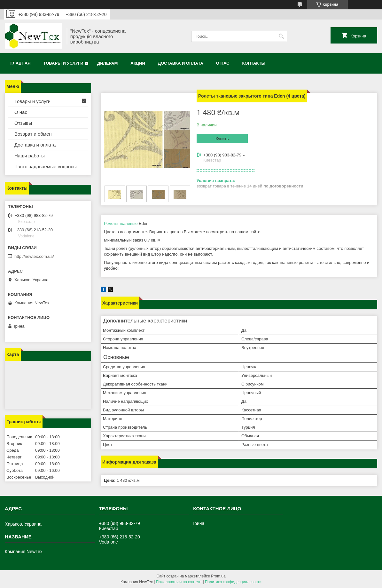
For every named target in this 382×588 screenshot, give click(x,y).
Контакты (254, 63)
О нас (223, 63)
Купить (222, 139)
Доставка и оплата (181, 63)
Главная (21, 63)
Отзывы (23, 123)
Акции (138, 63)
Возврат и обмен (33, 134)
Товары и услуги (63, 63)
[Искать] (281, 36)
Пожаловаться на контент (179, 582)
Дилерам (107, 63)
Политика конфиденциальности (233, 582)
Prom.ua (218, 576)
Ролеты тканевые (121, 223)
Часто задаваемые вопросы (46, 167)
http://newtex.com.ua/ (34, 256)
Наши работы (30, 156)
